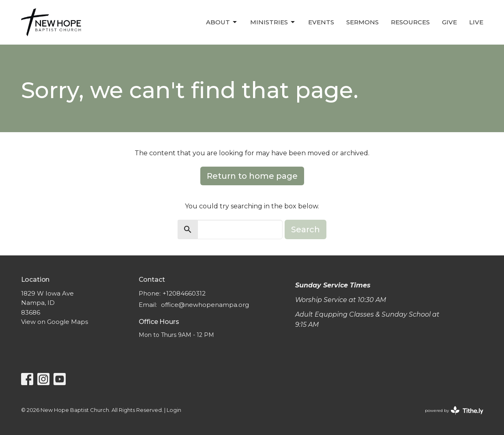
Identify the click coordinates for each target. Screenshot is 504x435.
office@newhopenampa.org (205, 305)
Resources (410, 22)
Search (306, 229)
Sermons (362, 22)
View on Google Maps (55, 322)
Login (174, 410)
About (222, 22)
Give (449, 22)
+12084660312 (184, 293)
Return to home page (252, 176)
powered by (454, 410)
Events (321, 22)
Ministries (273, 22)
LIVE (476, 22)
